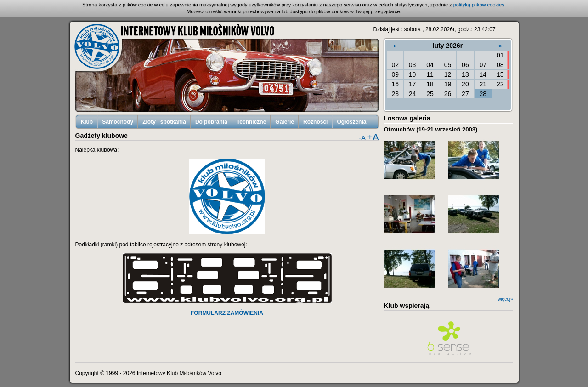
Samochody (118, 122)
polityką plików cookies (479, 5)
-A (362, 138)
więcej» (505, 299)
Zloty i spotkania (164, 122)
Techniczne (251, 122)
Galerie (285, 122)
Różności (315, 122)
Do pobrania (211, 122)
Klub (87, 122)
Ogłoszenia (351, 122)
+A (373, 137)
